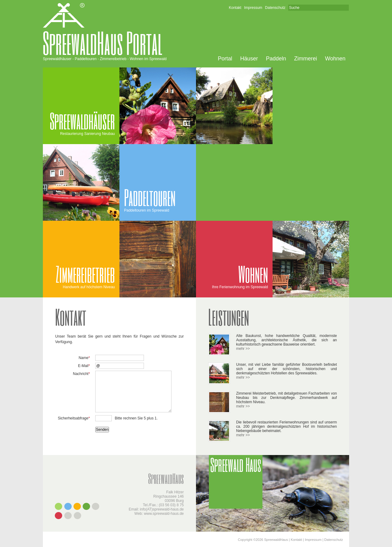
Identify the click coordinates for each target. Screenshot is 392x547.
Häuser (249, 59)
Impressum (253, 8)
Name (84, 358)
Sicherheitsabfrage (74, 418)
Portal (225, 59)
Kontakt (235, 8)
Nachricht (81, 374)
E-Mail (84, 366)
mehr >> (243, 349)
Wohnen (335, 59)
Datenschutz (275, 8)
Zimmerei (305, 59)
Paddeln (276, 59)
